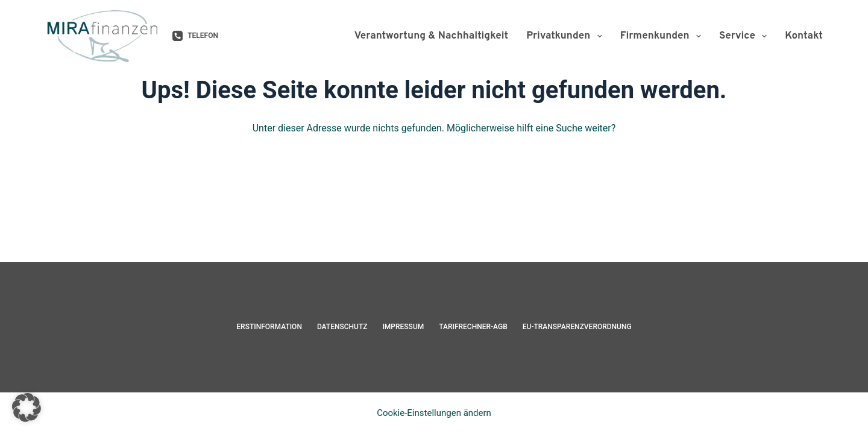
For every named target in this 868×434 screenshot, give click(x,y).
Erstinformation (269, 327)
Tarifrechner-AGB (473, 327)
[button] (27, 407)
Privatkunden (567, 36)
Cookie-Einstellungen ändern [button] (434, 413)
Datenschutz (342, 327)
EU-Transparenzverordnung (577, 327)
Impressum (403, 327)
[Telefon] (195, 36)
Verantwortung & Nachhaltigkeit (432, 36)
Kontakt (804, 36)
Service (745, 36)
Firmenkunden (663, 36)
